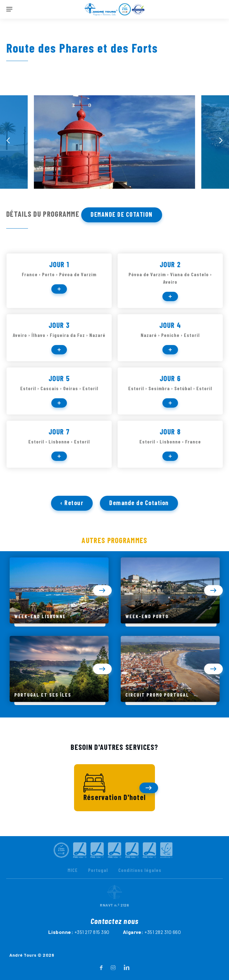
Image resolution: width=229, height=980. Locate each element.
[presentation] (8, 140)
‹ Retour (72, 509)
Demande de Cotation (122, 214)
